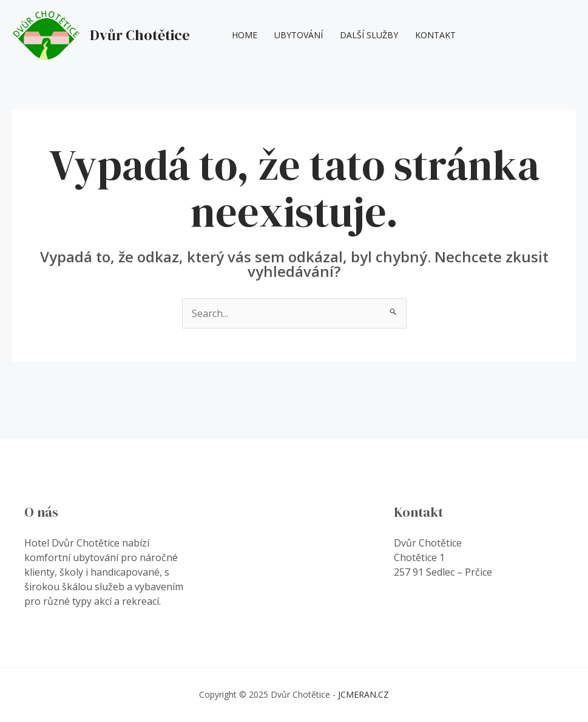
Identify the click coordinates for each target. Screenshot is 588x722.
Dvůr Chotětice (140, 35)
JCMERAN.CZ (363, 694)
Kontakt (435, 35)
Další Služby (369, 35)
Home (245, 35)
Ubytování (299, 35)
